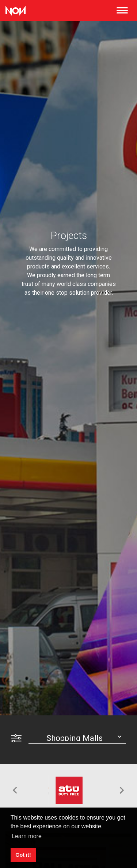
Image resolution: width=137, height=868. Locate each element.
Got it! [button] (23, 855)
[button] (15, 790)
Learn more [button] (27, 836)
